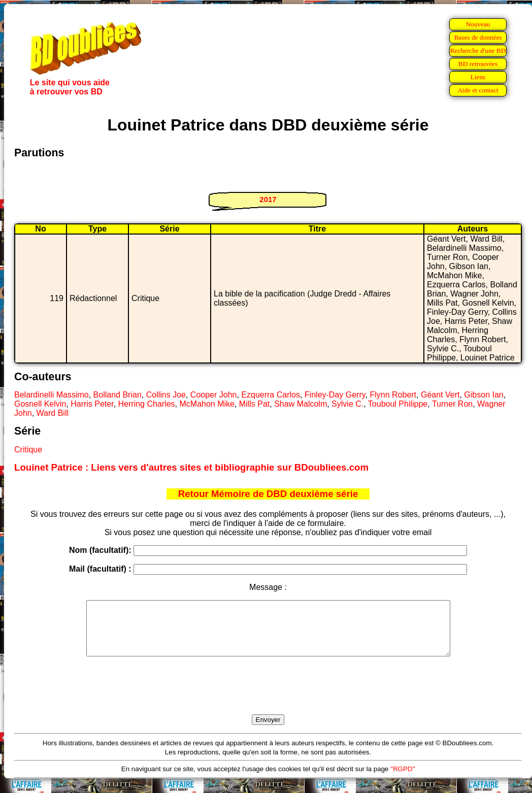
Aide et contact (478, 90)
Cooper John (214, 395)
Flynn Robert (393, 395)
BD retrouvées (478, 64)
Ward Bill (53, 413)
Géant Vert (440, 395)
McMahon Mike (207, 404)
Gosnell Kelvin (40, 404)
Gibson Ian (484, 395)
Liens (478, 77)
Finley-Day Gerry (335, 395)
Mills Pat (254, 404)
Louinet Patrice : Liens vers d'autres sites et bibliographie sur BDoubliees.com (191, 467)
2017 (268, 199)
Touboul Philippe (398, 404)
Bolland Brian (118, 395)
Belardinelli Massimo (52, 395)
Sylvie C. (347, 404)
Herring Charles (147, 404)
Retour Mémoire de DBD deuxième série (268, 494)
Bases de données (478, 37)
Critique (28, 450)
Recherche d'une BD (478, 51)
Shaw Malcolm (301, 404)
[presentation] (268, 697)
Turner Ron (452, 404)
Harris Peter (92, 404)
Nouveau (478, 24)
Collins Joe (166, 395)
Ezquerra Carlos (271, 395)
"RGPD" (403, 780)
